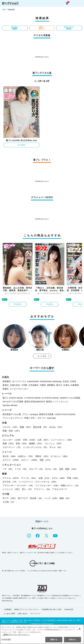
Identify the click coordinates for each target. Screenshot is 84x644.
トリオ (21, 469)
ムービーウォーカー (19, 389)
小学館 (24, 385)
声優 (73, 478)
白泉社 (66, 385)
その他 (9, 502)
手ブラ (10, 498)
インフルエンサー (47, 485)
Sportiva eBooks (10, 405)
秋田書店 (7, 381)
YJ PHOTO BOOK (32, 398)
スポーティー (12, 447)
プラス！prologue (30, 414)
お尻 (44, 440)
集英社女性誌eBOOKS (35, 402)
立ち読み (21, 145)
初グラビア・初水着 (31, 498)
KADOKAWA (33, 381)
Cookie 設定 (69, 609)
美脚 (9, 443)
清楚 (46, 460)
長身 (22, 443)
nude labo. (52, 418)
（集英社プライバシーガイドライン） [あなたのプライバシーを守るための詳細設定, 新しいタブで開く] (16, 635)
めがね (56, 427)
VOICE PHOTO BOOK (65, 414)
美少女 (10, 456)
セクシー (30, 460)
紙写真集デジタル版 (12, 414)
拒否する (72, 640)
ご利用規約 (7, 609)
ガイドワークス (19, 381)
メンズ (51, 498)
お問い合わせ (23, 614)
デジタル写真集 (14, 28)
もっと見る (42, 356)
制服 (26, 427)
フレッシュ (54, 443)
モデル (59, 478)
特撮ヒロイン (70, 485)
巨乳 (30, 440)
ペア (8, 469)
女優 (45, 478)
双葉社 (6, 389)
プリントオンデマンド (13, 418)
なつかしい (60, 456)
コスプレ (11, 427)
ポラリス (42, 418)
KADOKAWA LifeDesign (51, 381)
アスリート (43, 489)
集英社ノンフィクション (57, 402)
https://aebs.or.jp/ (7, 601)
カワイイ (11, 460)
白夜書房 (75, 385)
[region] (42, 634)
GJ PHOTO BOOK (50, 398)
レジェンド (12, 489)
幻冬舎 (73, 381)
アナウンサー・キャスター (18, 485)
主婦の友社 (15, 385)
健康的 (36, 443)
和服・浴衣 (12, 431)
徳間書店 (51, 385)
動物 (65, 498)
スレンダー (12, 440)
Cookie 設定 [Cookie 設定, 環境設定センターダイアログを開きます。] (6, 639)
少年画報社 (33, 385)
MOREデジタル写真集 (70, 398)
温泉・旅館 (68, 469)
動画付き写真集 (46, 414)
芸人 (27, 489)
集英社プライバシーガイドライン (27, 609)
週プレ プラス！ (42, 28)
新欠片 (59, 385)
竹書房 (43, 385)
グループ (36, 469)
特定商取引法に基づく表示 (52, 609)
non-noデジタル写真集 (13, 402)
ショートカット (62, 440)
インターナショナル (36, 447)
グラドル (11, 478)
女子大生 (10, 482)
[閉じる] (80, 629)
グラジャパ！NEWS (69, 28)
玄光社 (66, 381)
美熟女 (42, 456)
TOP (4, 10)
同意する (54, 640)
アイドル (29, 478)
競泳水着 (41, 427)
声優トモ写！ (30, 418)
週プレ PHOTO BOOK (13, 398)
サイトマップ (35, 614)
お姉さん (26, 456)
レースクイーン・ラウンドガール (38, 482)
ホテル (52, 469)
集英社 (6, 385)
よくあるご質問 (9, 614)
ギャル (56, 447)
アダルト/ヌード (60, 489)
